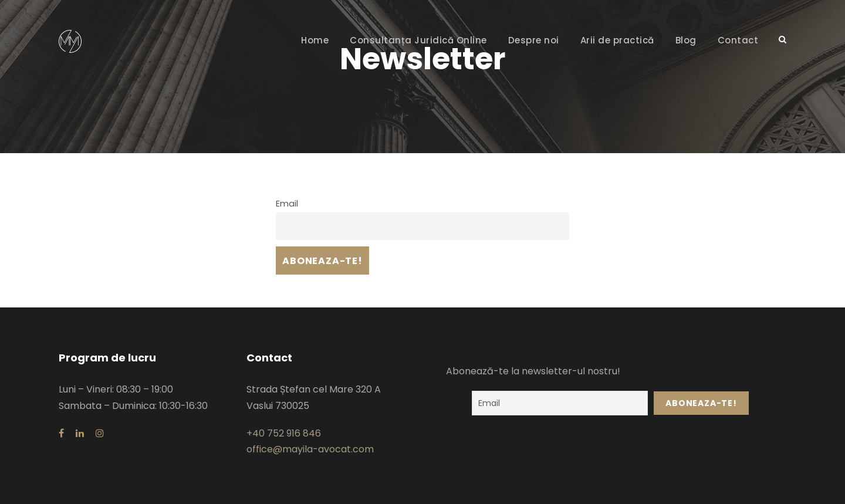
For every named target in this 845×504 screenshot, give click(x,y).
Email (287, 204)
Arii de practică (617, 40)
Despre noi (534, 40)
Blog (686, 40)
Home (315, 40)
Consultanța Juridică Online (418, 40)
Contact (738, 40)
